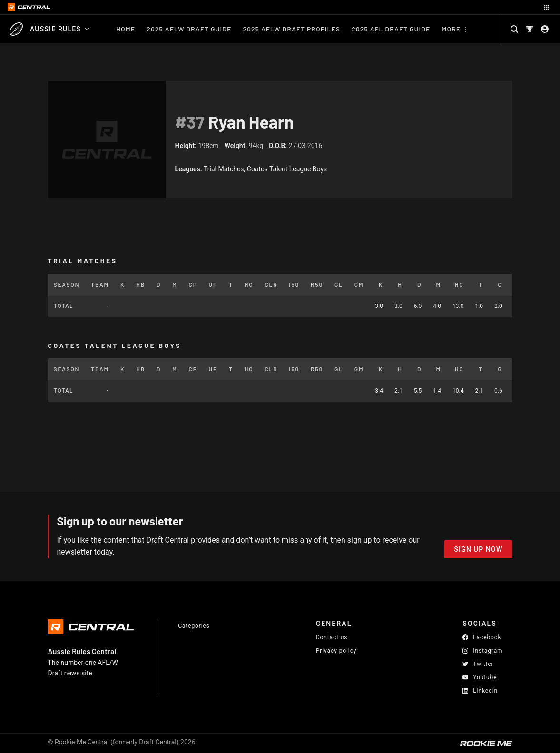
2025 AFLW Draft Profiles (291, 29)
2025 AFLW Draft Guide (189, 29)
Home (126, 29)
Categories (194, 626)
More (451, 29)
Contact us (332, 637)
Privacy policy (336, 650)
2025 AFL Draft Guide (391, 29)
